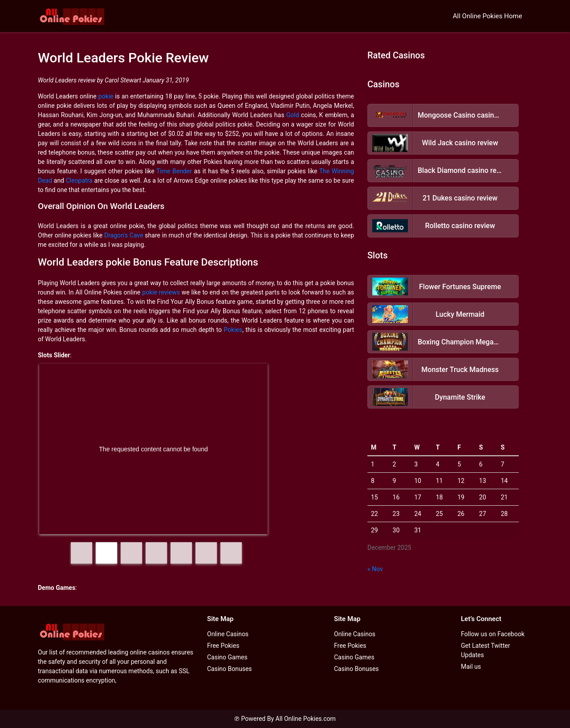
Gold (293, 115)
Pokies (233, 330)
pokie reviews (161, 292)
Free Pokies (223, 646)
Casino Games (227, 657)
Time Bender (174, 171)
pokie (106, 96)
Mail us (471, 667)
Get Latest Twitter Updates (485, 650)
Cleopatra (79, 180)
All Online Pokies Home (488, 16)
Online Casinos (228, 634)
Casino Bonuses (230, 669)
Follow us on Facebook (493, 634)
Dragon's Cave (124, 235)
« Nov (375, 569)
